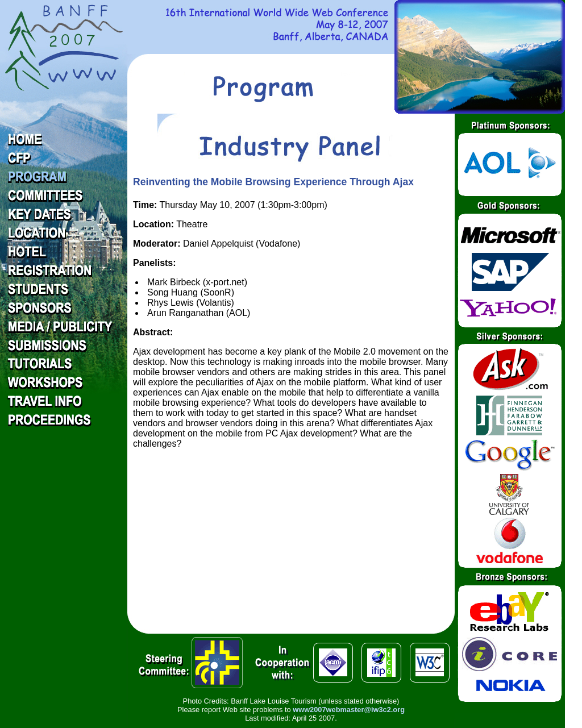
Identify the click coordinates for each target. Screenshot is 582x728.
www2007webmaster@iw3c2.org (349, 710)
